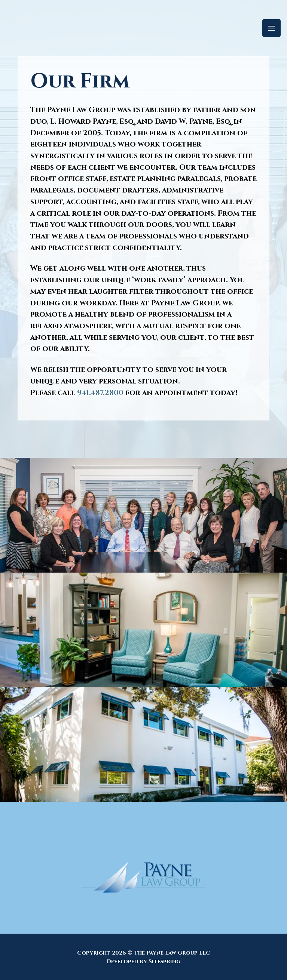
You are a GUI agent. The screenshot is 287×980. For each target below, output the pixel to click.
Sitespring (164, 961)
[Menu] (271, 28)
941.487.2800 (100, 393)
